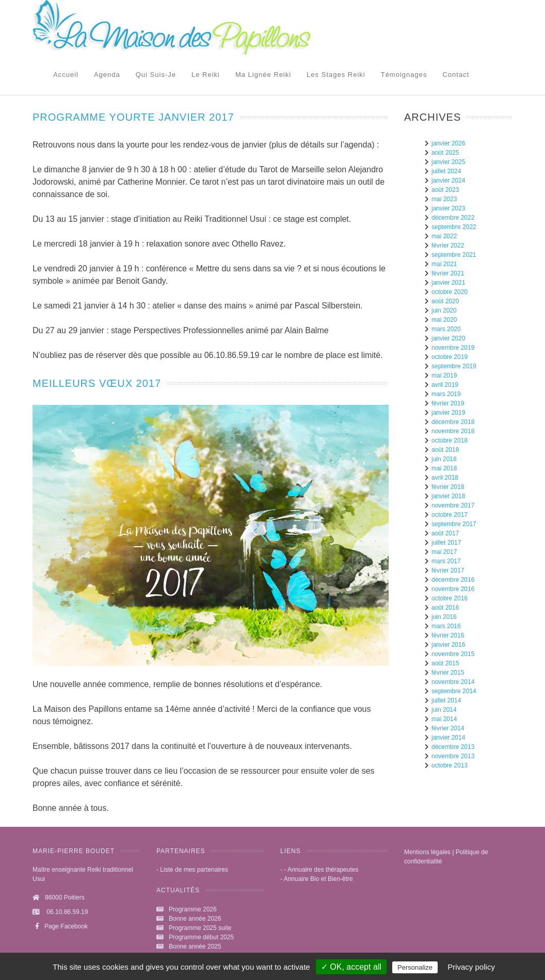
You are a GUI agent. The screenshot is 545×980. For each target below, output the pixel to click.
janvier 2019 (448, 413)
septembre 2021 (454, 255)
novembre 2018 (453, 431)
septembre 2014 (454, 691)
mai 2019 (444, 375)
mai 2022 (444, 236)
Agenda (107, 75)
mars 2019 (446, 394)
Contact (456, 75)
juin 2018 (444, 459)
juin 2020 (444, 311)
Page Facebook (60, 926)
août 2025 (445, 153)
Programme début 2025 (201, 937)
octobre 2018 (450, 440)
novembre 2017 (453, 505)
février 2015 (448, 673)
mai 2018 (444, 468)
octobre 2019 (450, 357)
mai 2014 (444, 719)
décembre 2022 (453, 218)
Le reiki (206, 75)
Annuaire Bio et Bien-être (318, 879)
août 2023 (445, 190)
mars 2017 (446, 561)
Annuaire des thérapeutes (323, 870)
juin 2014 (444, 710)
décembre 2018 (453, 422)
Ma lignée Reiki (263, 75)
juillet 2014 (446, 700)
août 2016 (445, 608)
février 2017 (448, 570)
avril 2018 (445, 478)
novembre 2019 (453, 348)
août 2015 (445, 663)
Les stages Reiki (336, 75)
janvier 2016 (448, 645)
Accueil (66, 75)
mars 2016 (446, 626)
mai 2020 (444, 320)
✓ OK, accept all (351, 967)
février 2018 (448, 487)
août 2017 (445, 533)
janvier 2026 (448, 143)
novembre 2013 (453, 756)
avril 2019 (445, 385)
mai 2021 (444, 264)
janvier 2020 (448, 338)
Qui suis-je (156, 75)
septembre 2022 (454, 227)
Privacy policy (471, 967)
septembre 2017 (454, 524)
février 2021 (448, 273)
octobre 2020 (450, 292)
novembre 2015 (453, 654)
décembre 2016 (453, 580)
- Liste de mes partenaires (192, 870)
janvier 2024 (448, 181)
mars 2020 (446, 329)
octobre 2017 (450, 515)
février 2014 (448, 728)
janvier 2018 (448, 496)
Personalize (415, 967)
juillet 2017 (446, 543)
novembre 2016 (453, 589)
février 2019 (448, 403)
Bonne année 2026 (195, 919)
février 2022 (448, 246)
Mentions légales (427, 852)
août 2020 (445, 301)
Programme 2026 (193, 909)
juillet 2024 (446, 171)
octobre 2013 (450, 765)
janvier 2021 (448, 283)
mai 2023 (444, 199)
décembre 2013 (453, 747)
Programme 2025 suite (200, 928)
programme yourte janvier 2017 (133, 117)
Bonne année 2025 (195, 946)
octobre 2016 (450, 598)
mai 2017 (444, 552)
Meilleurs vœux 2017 (97, 383)
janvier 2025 (448, 162)
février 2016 (448, 635)
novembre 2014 (453, 682)
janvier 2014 (448, 738)
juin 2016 (444, 617)
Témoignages (404, 75)
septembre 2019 (454, 366)
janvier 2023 (448, 208)
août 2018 (445, 450)
